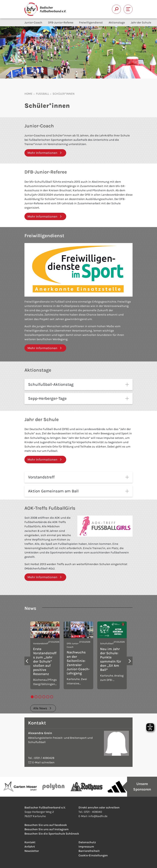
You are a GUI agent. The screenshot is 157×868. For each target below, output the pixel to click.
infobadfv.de (98, 821)
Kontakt (30, 847)
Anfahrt (30, 851)
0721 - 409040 (93, 816)
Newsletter (32, 855)
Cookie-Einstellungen (93, 860)
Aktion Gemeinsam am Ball (53, 491)
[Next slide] (130, 665)
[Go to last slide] (27, 665)
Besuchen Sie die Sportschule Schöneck (52, 838)
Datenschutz (87, 847)
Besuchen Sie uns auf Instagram (46, 834)
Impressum (86, 851)
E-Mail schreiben (43, 767)
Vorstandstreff (41, 477)
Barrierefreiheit (89, 855)
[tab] (32, 701)
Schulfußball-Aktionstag (51, 384)
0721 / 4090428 (44, 762)
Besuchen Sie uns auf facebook (46, 829)
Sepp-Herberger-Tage (47, 398)
